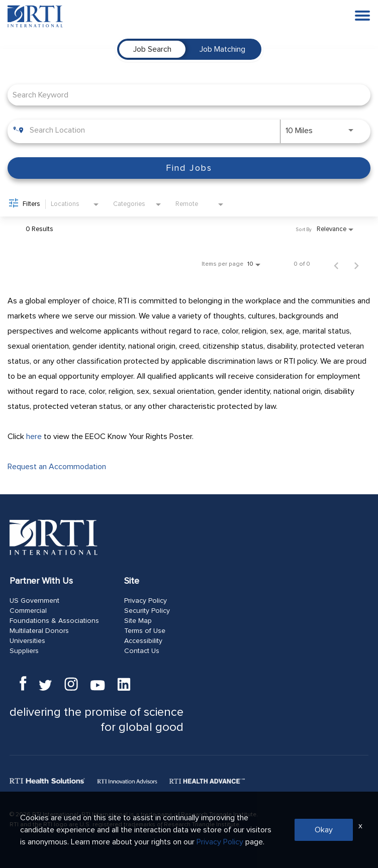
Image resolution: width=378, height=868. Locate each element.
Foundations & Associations (54, 621)
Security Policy (147, 611)
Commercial (28, 611)
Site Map (138, 621)
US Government (34, 601)
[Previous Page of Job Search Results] (336, 264)
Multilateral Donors (39, 631)
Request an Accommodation (57, 467)
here (34, 437)
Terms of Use (145, 631)
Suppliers (24, 651)
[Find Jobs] (189, 168)
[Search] (189, 168)
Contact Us (142, 651)
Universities (27, 641)
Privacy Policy (146, 601)
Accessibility (143, 641)
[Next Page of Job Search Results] (356, 264)
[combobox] (184, 95)
